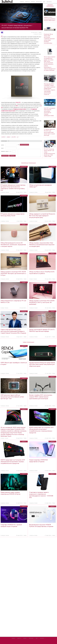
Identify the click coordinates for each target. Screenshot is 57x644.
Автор (3, 145)
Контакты (49, 2)
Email (3, 148)
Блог (44, 2)
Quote (26, 148)
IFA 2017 (3, 137)
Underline (22, 148)
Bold (18, 148)
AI (18, 137)
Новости (27, 2)
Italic (20, 148)
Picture (31, 148)
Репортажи (39, 2)
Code (28, 148)
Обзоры (33, 2)
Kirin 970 (14, 137)
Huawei (8, 137)
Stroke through (23, 148)
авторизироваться (24, 145)
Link (29, 148)
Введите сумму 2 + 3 (6, 151)
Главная (22, 2)
